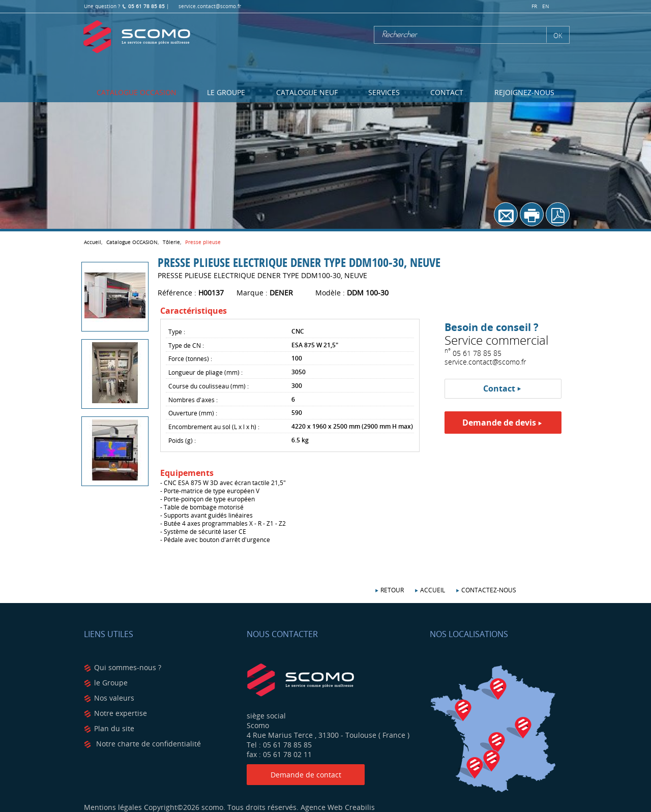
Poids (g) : (182, 440)
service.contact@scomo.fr (210, 6)
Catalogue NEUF (307, 92)
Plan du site (114, 728)
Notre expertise (121, 713)
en (546, 6)
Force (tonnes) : (190, 358)
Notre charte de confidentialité (147, 744)
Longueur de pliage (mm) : (205, 372)
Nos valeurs (114, 698)
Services (384, 92)
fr (534, 6)
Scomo (137, 37)
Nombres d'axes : (193, 400)
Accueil (433, 590)
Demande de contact (306, 775)
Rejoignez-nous (524, 92)
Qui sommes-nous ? (128, 667)
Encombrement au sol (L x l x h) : (214, 427)
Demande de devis (499, 423)
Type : (177, 332)
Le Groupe (226, 92)
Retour (392, 590)
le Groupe (111, 683)
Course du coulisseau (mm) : (209, 386)
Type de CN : (186, 345)
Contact (447, 92)
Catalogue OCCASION (137, 92)
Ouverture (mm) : (193, 413)
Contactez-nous (489, 590)
